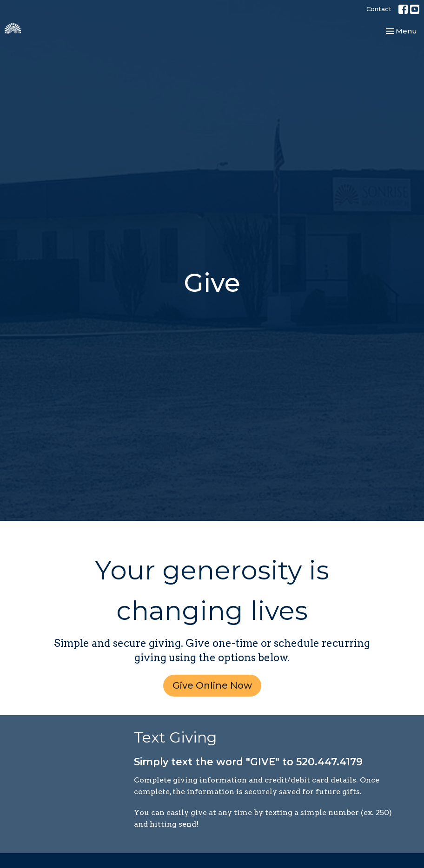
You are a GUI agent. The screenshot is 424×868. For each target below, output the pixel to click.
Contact (379, 9)
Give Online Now (212, 685)
